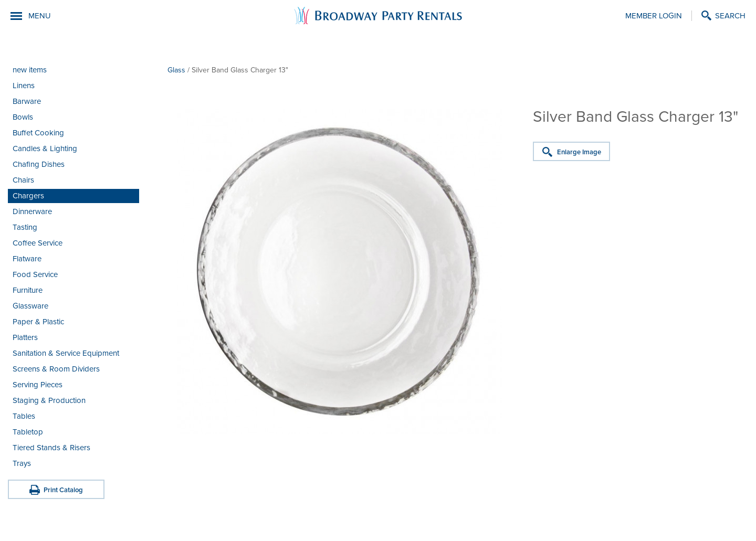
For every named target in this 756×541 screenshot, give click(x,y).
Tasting (25, 227)
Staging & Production (49, 400)
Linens (24, 86)
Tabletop (28, 432)
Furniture (28, 290)
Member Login (654, 16)
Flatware (27, 259)
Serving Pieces (38, 385)
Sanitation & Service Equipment (66, 353)
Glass (176, 70)
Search (730, 16)
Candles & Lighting (45, 148)
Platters (25, 337)
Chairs (23, 180)
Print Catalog (63, 490)
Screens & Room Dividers (56, 369)
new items (30, 70)
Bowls (23, 117)
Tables (24, 416)
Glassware (30, 306)
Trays (22, 463)
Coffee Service (38, 243)
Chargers (28, 196)
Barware (27, 101)
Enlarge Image (579, 152)
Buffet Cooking (38, 133)
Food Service (35, 274)
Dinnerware (32, 211)
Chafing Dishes (39, 164)
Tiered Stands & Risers (51, 448)
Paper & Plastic (38, 322)
